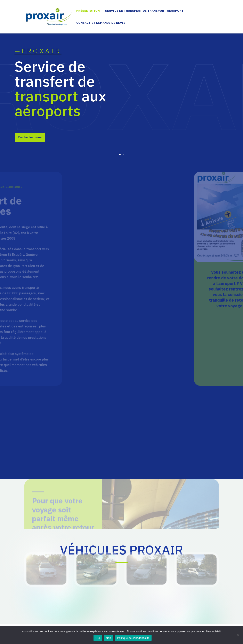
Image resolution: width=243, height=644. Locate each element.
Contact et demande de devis (101, 23)
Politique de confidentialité (133, 638)
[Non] (238, 635)
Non (109, 638)
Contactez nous (30, 144)
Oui (98, 638)
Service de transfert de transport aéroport (144, 11)
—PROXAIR (38, 58)
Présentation (88, 11)
